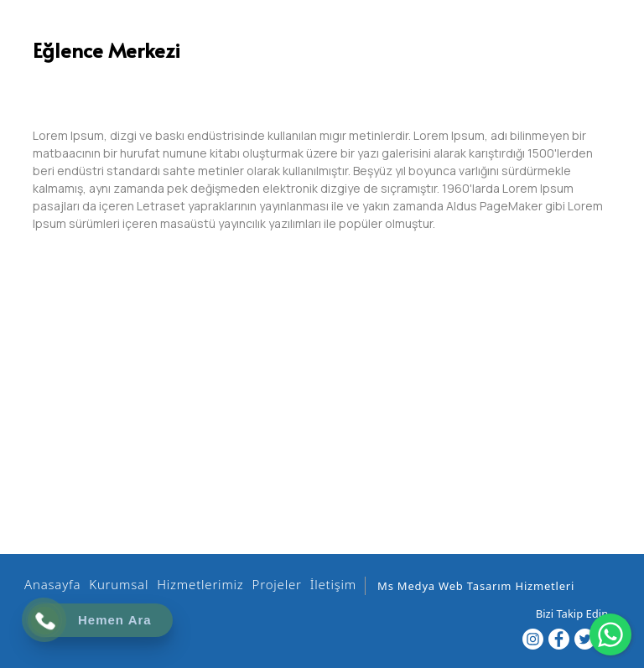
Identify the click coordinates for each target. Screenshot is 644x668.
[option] (322, 79)
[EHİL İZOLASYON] (304, 42)
